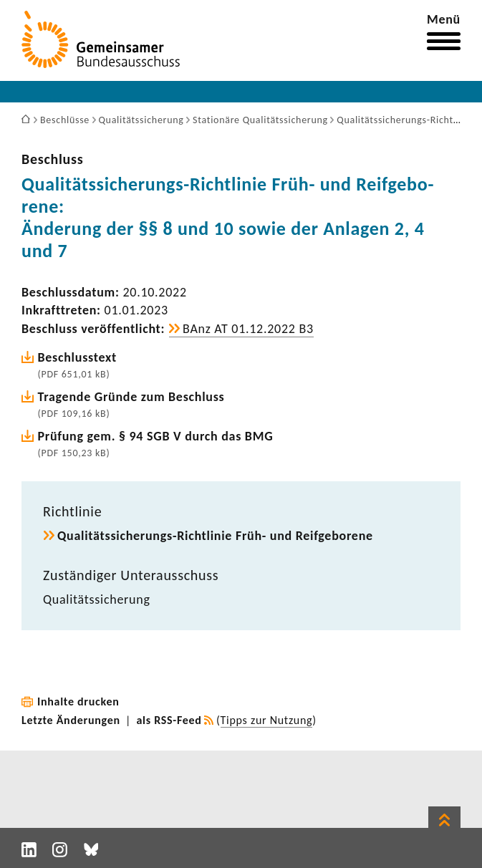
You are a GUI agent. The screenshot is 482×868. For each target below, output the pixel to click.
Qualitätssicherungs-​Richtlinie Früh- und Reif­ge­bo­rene (215, 536)
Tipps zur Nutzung (267, 720)
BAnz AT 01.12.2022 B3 (248, 329)
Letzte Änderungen (71, 720)
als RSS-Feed (169, 720)
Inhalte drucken (78, 701)
